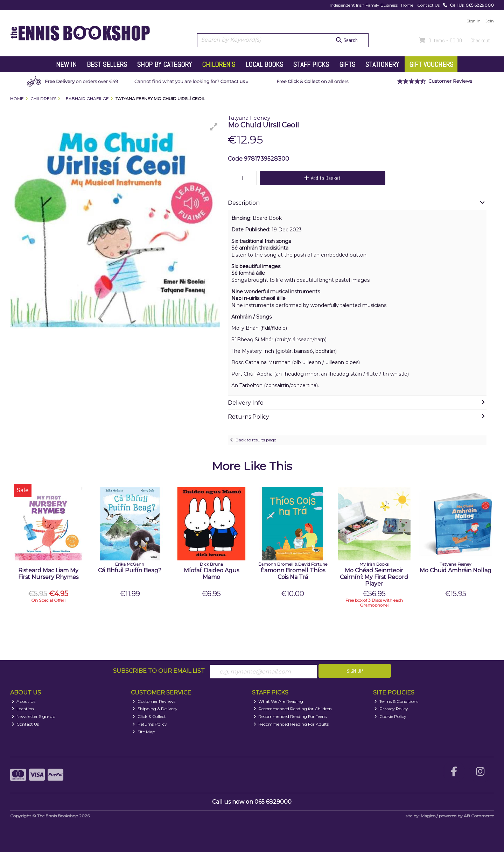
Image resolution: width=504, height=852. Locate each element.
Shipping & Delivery (155, 709)
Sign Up (355, 671)
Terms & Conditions (396, 701)
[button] (214, 127)
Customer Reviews (154, 701)
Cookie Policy (390, 716)
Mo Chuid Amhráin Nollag (456, 570)
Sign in (474, 21)
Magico (428, 816)
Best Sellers (107, 64)
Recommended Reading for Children (293, 709)
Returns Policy (150, 724)
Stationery (382, 64)
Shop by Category (164, 64)
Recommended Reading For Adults (291, 724)
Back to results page (256, 440)
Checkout (480, 40)
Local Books (264, 64)
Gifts (347, 64)
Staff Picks (311, 64)
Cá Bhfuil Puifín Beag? (130, 570)
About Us (24, 701)
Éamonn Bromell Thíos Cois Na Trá (293, 574)
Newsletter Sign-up (34, 716)
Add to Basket (322, 178)
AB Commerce (479, 816)
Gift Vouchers (431, 64)
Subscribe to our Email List (159, 671)
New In (66, 64)
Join (490, 21)
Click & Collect (149, 716)
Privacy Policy (391, 709)
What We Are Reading (278, 701)
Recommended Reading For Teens (290, 716)
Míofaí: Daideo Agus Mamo (211, 574)
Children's (219, 64)
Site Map (144, 732)
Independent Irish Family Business (364, 5)
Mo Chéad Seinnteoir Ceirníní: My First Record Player (374, 577)
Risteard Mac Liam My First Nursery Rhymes (48, 574)
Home (407, 5)
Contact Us (428, 5)
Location (23, 709)
